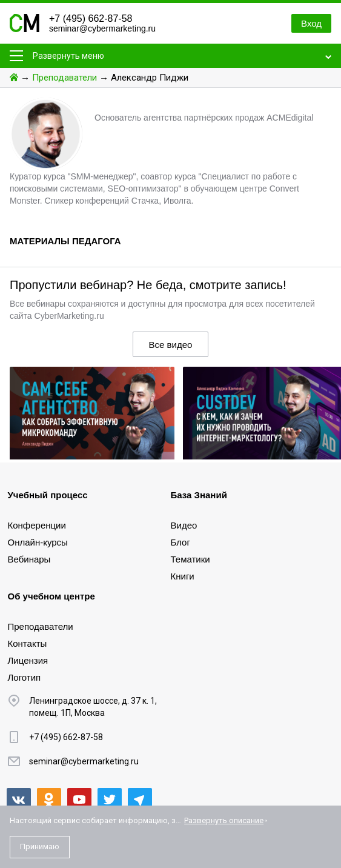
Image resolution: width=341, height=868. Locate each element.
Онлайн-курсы (38, 542)
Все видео (171, 345)
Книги (183, 576)
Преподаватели (65, 78)
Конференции (37, 525)
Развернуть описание (224, 820)
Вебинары (29, 559)
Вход (311, 23)
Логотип (25, 677)
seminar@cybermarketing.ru (102, 28)
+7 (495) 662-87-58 (91, 18)
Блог (180, 542)
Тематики (190, 559)
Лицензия (28, 660)
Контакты (28, 643)
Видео (184, 525)
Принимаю (40, 846)
